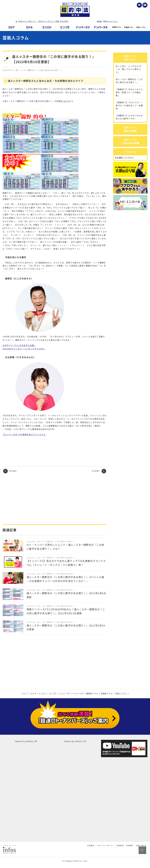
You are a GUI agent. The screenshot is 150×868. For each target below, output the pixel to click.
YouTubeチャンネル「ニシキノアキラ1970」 (24, 349)
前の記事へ (10, 471)
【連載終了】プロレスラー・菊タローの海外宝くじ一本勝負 (129, 124)
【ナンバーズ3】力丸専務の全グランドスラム (24, 435)
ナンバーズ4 (78, 694)
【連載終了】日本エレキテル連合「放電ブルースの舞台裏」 (129, 111)
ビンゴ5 (53, 694)
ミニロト (43, 694)
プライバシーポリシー (105, 836)
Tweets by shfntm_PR (26, 732)
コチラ (66, 101)
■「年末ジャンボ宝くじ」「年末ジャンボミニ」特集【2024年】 (42, 21)
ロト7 (26, 694)
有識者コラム (107, 694)
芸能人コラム (16, 38)
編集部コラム (92, 694)
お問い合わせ (141, 836)
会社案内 (91, 836)
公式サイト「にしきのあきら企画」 (19, 345)
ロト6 (33, 694)
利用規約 (130, 836)
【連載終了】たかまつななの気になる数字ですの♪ (129, 136)
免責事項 (120, 836)
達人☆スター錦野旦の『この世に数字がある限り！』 (129, 99)
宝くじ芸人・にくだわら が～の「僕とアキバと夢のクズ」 (129, 88)
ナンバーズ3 (64, 694)
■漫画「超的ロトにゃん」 (108, 21)
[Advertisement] (55, 499)
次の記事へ (99, 471)
